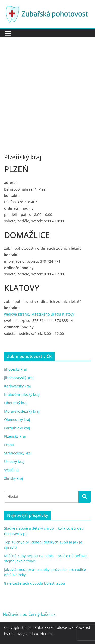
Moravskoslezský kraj (22, 411)
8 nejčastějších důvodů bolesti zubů (35, 583)
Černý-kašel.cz (42, 614)
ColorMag (17, 634)
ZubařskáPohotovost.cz (54, 627)
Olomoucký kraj (17, 420)
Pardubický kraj (17, 428)
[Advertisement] (48, 88)
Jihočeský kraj (15, 369)
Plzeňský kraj (15, 436)
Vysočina (11, 470)
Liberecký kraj (16, 403)
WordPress (43, 634)
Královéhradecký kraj (22, 394)
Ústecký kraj (14, 461)
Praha (9, 445)
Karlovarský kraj (17, 386)
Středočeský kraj (18, 453)
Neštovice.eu (15, 614)
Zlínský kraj (14, 478)
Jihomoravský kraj (19, 378)
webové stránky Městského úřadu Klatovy (39, 314)
